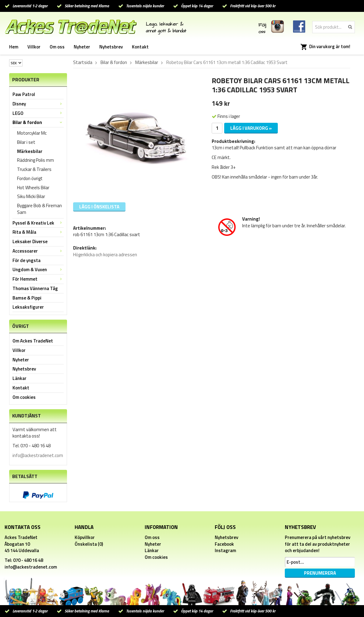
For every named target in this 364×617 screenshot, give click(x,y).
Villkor (34, 47)
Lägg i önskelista (99, 207)
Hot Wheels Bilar (33, 188)
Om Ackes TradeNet (33, 341)
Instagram (225, 550)
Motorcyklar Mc (32, 133)
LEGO (38, 113)
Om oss (57, 47)
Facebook (224, 544)
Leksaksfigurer (28, 307)
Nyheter (82, 47)
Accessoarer (38, 251)
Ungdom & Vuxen (38, 269)
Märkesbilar (30, 151)
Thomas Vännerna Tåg (35, 288)
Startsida (83, 62)
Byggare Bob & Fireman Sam (39, 209)
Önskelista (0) (89, 544)
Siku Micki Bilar (31, 196)
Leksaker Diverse (30, 241)
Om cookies (24, 397)
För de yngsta (27, 260)
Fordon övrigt (30, 178)
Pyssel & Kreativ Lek (38, 223)
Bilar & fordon (38, 122)
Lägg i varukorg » (251, 128)
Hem (14, 47)
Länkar (19, 378)
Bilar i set (26, 142)
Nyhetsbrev (111, 47)
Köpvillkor (85, 537)
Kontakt (140, 47)
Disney (38, 104)
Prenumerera (320, 573)
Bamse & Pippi (27, 298)
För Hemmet (38, 279)
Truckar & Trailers (34, 169)
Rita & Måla (38, 232)
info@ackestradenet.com (38, 455)
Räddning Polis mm (35, 160)
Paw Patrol (24, 94)
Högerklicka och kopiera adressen (105, 255)
